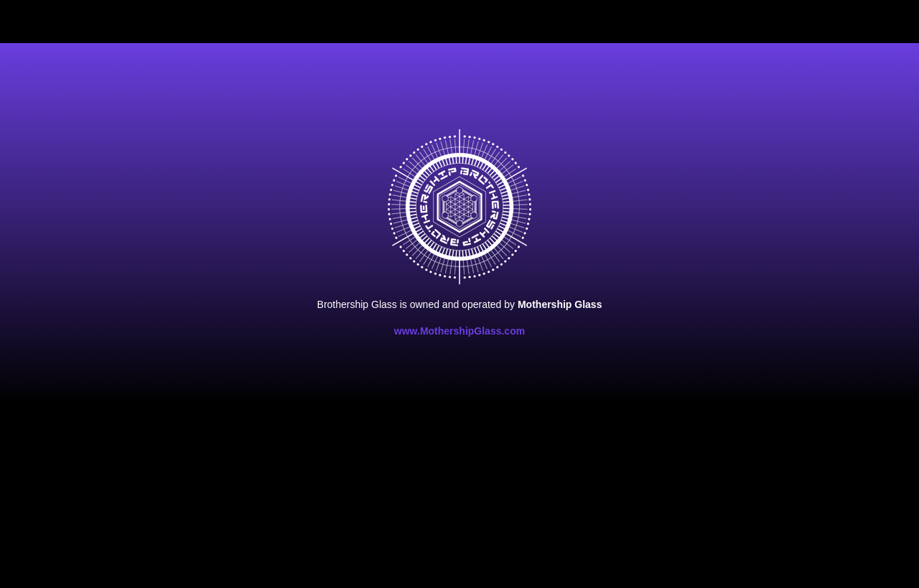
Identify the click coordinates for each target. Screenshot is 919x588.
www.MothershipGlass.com (459, 331)
